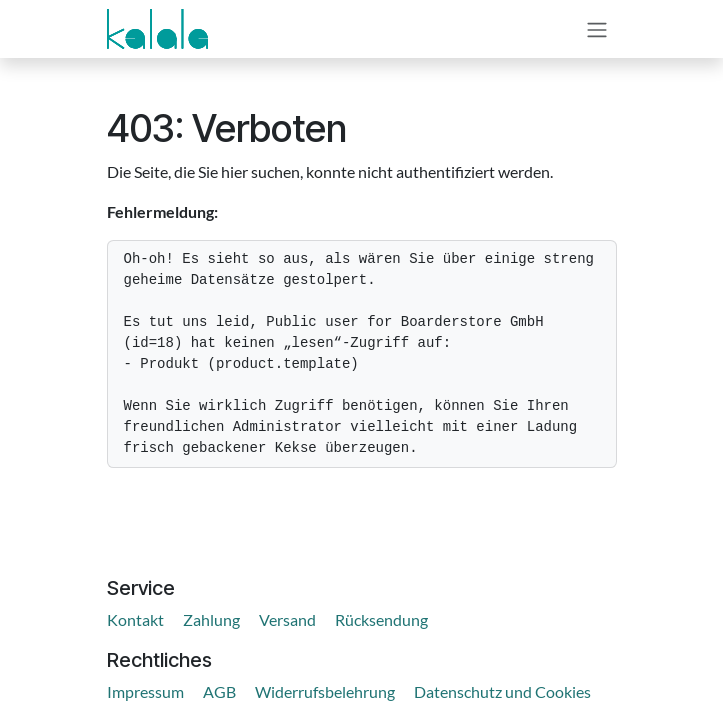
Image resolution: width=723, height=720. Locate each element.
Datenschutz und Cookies (502, 691)
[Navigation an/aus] (597, 29)
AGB (219, 691)
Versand (287, 619)
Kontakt (135, 619)
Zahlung (211, 619)
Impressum (145, 691)
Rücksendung (381, 619)
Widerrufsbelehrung (325, 691)
